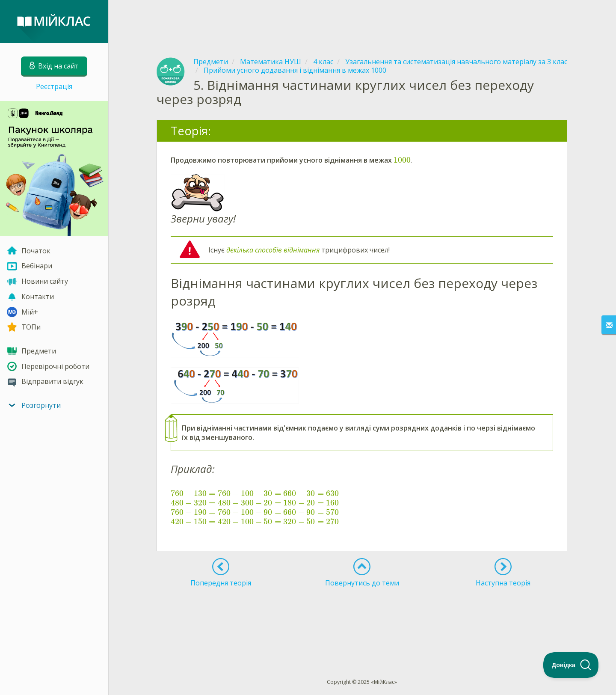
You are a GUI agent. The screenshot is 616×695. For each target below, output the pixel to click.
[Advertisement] (362, 21)
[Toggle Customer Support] (571, 665)
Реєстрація (54, 86)
